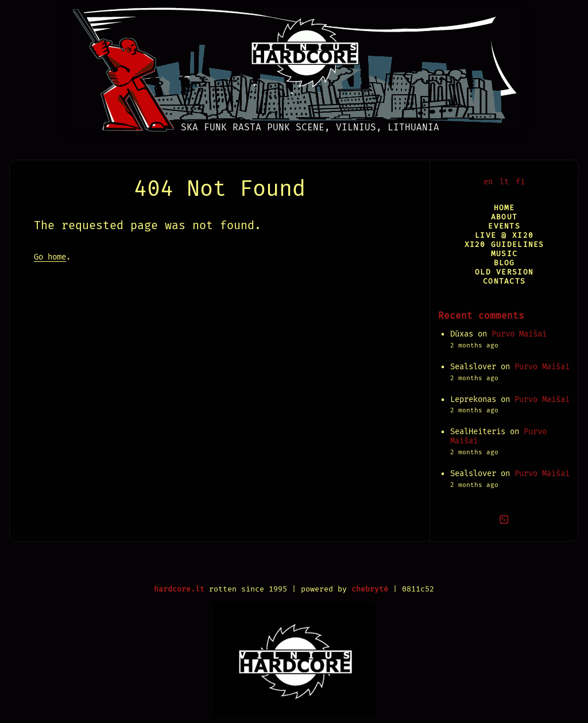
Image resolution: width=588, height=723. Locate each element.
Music (504, 254)
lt (504, 182)
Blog (504, 263)
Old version (504, 272)
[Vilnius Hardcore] (294, 66)
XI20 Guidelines (504, 244)
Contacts (504, 281)
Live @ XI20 (504, 235)
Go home (50, 257)
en (488, 182)
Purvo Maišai (519, 334)
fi (520, 182)
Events (504, 226)
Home (504, 208)
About (504, 217)
